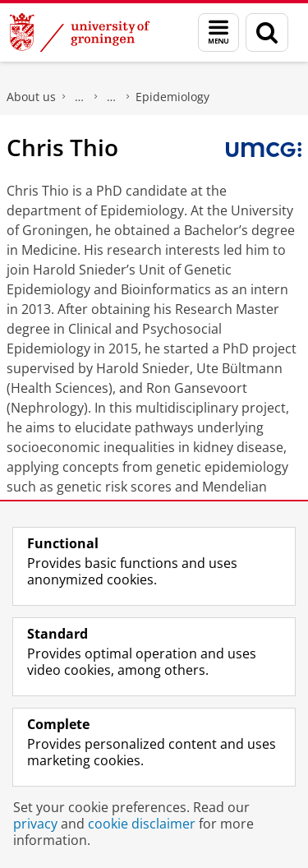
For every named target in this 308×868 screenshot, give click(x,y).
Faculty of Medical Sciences (80, 97)
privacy (35, 824)
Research (112, 97)
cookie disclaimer (142, 824)
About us (31, 97)
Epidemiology (172, 97)
